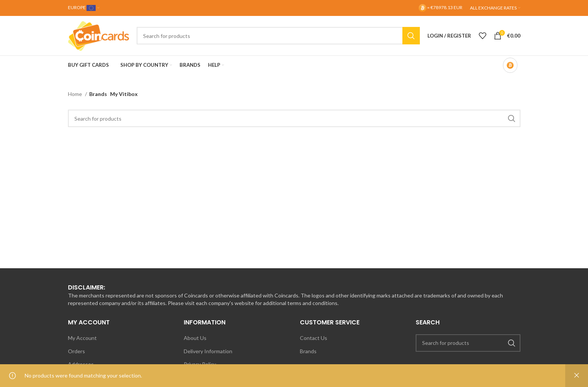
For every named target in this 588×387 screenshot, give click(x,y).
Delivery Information (208, 351)
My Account (82, 338)
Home (76, 94)
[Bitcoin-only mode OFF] (510, 65)
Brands (308, 351)
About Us (195, 338)
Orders (76, 351)
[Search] (278, 36)
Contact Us (314, 338)
